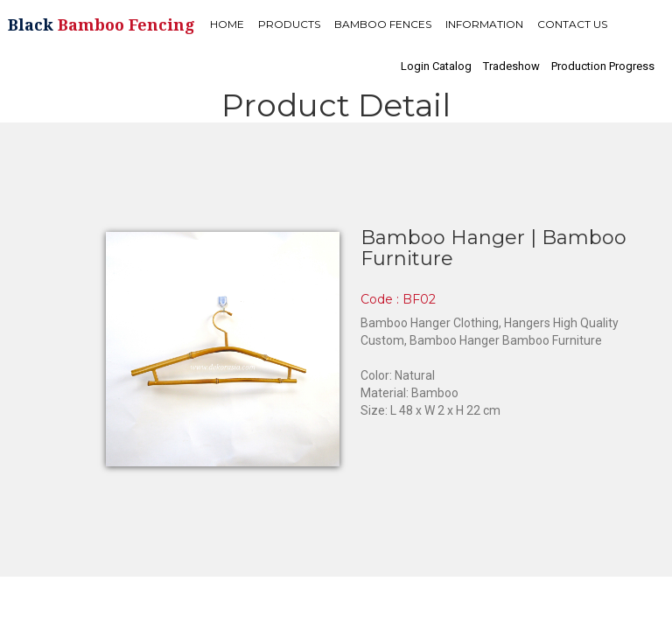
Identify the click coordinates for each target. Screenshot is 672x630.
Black (101, 24)
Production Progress (603, 66)
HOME (227, 24)
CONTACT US (572, 24)
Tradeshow (511, 66)
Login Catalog (436, 66)
